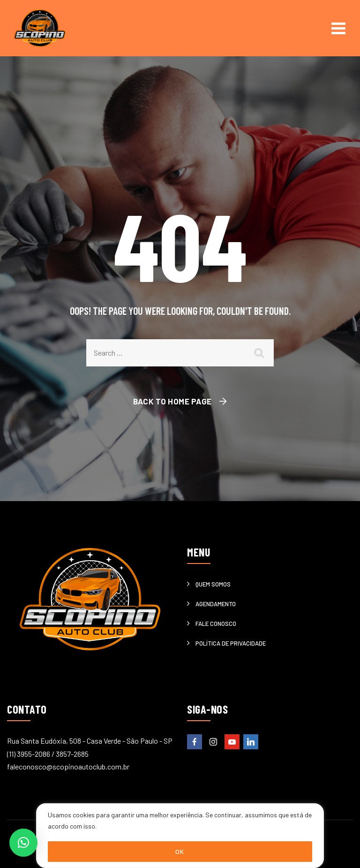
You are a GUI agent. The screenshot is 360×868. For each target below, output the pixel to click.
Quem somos (213, 584)
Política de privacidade (231, 643)
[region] (180, 836)
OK (180, 851)
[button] (23, 843)
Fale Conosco (216, 624)
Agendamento (216, 604)
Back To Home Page (172, 401)
